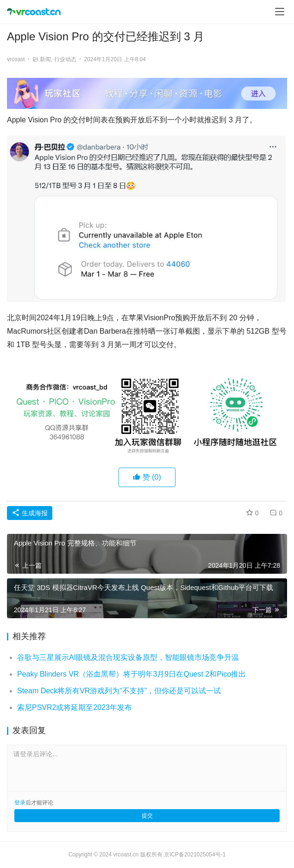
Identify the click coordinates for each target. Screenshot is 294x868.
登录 (20, 803)
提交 (147, 816)
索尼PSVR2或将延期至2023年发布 (75, 707)
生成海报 (30, 513)
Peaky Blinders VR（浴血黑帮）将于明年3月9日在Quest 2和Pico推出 (131, 674)
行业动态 (65, 59)
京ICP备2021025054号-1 (195, 855)
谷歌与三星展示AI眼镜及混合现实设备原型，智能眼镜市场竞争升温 (128, 657)
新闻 (45, 59)
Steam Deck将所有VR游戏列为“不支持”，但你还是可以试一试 (119, 691)
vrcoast (16, 59)
